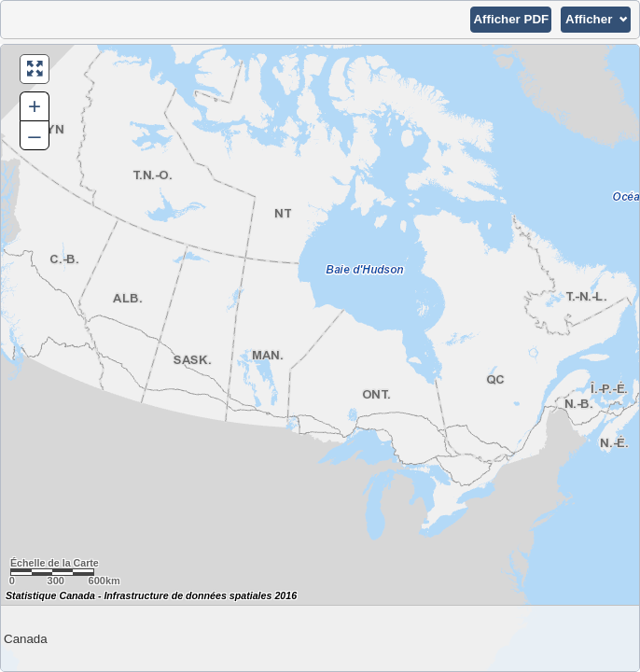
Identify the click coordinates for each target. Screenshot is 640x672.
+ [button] (35, 106)
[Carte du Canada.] (320, 358)
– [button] (34, 135)
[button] (511, 20)
